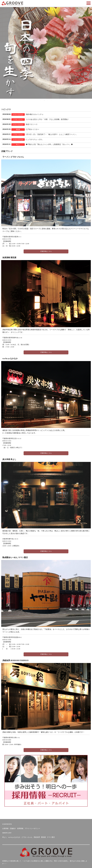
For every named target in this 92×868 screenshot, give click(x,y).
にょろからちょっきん (34, 139)
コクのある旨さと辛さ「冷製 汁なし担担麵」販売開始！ (48, 119)
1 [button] (41, 100)
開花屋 (43, 837)
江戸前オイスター (32, 129)
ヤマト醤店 (51, 837)
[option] (46, 53)
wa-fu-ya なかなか (14, 837)
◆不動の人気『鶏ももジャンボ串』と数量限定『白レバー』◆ (49, 144)
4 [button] (51, 100)
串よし (5, 837)
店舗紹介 (13, 828)
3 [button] (48, 100)
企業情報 (5, 828)
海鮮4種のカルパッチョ (35, 114)
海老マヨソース (32, 124)
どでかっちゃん (27, 837)
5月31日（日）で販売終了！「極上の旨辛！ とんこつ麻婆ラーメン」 (52, 134)
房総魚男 (37, 837)
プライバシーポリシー (32, 828)
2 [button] (44, 100)
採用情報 (20, 828)
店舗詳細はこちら (46, 251)
